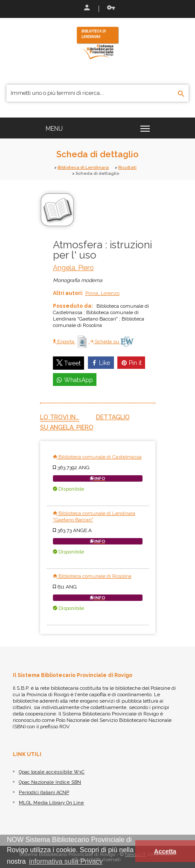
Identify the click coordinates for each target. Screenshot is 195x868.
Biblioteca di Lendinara (83, 167)
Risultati (127, 167)
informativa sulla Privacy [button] (66, 861)
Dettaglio (113, 417)
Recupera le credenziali (111, 8)
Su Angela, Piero (67, 427)
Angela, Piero (73, 268)
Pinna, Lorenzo (102, 293)
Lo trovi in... (60, 417)
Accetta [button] (165, 851)
